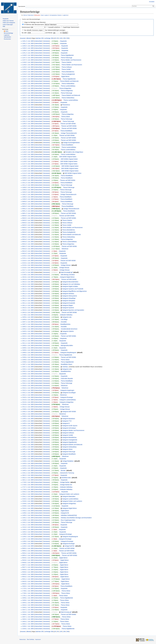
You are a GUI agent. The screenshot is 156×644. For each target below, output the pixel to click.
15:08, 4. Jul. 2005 (28, 409)
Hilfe (4, 26)
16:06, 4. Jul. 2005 (28, 353)
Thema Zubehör (67, 62)
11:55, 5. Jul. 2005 (28, 140)
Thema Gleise (66, 117)
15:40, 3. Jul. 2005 (28, 499)
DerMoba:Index (66, 478)
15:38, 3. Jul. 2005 (28, 504)
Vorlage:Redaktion (68, 461)
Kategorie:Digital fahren (67, 277)
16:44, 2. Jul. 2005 (28, 605)
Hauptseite (63, 41)
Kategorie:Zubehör (68, 331)
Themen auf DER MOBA (68, 124)
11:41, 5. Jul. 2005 (28, 150)
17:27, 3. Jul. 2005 (28, 487)
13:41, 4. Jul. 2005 (28, 473)
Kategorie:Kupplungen (67, 390)
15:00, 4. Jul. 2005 (28, 416)
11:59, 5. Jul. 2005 (28, 128)
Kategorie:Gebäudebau (69, 447)
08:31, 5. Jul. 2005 (28, 246)
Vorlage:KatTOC (70, 546)
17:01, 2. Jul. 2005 (28, 596)
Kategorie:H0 (65, 513)
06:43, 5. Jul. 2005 (28, 249)
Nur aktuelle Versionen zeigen (33, 30)
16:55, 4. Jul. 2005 (28, 327)
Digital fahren (65, 76)
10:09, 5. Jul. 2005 (28, 187)
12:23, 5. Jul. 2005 (28, 93)
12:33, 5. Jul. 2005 (28, 76)
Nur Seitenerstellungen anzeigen (55, 30)
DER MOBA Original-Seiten (68, 157)
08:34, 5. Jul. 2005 (28, 232)
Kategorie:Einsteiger (67, 397)
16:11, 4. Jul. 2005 (28, 341)
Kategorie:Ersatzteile (69, 303)
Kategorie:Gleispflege (69, 298)
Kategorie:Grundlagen (69, 393)
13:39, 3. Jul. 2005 (28, 520)
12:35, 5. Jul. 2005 (28, 67)
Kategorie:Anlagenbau (67, 402)
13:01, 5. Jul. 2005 (28, 41)
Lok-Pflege (64, 319)
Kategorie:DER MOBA (69, 412)
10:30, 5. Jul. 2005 (28, 176)
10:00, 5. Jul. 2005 (28, 197)
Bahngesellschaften (67, 345)
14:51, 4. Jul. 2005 (28, 449)
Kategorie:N (66, 423)
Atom (7, 31)
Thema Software (67, 67)
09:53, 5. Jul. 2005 (28, 204)
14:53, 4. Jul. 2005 (28, 435)
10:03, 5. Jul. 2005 (28, 192)
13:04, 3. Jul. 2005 (28, 530)
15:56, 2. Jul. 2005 (28, 626)
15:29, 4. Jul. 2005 (28, 386)
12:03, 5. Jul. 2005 (28, 117)
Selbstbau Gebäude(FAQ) (69, 515)
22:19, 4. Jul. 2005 (28, 265)
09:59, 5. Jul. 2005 (28, 202)
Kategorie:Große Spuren (70, 426)
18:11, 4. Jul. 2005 (28, 303)
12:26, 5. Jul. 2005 (28, 86)
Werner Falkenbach (29, 15)
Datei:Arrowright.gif (67, 272)
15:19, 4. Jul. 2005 (28, 400)
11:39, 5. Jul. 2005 (28, 154)
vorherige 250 (49, 38)
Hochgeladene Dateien (56, 15)
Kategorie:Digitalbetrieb (69, 442)
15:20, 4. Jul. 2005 (28, 397)
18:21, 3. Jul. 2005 (28, 480)
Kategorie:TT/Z (67, 421)
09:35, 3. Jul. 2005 (28, 574)
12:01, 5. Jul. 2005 (28, 119)
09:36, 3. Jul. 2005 (28, 570)
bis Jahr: (24, 33)
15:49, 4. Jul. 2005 (28, 374)
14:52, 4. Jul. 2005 (28, 445)
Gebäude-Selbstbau (66, 315)
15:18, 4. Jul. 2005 (28, 404)
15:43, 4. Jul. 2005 (28, 379)
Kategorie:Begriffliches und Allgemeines (74, 291)
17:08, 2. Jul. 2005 (28, 591)
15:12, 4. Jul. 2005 (28, 407)
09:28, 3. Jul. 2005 (28, 584)
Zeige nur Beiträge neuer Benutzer (35, 22)
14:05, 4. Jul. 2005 (28, 470)
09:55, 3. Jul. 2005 (28, 548)
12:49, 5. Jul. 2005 (28, 55)
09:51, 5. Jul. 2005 (28, 211)
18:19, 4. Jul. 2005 (28, 277)
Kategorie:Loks (67, 317)
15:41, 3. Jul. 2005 (28, 494)
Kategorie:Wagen (68, 305)
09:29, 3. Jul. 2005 (28, 581)
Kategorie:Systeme (68, 308)
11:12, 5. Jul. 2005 (28, 173)
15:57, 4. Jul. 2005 (28, 364)
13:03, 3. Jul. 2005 (28, 532)
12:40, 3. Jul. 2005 (28, 546)
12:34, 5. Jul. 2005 (28, 72)
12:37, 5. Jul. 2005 (28, 60)
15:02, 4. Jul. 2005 (28, 412)
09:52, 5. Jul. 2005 (28, 209)
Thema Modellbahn (66, 131)
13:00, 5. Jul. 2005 (28, 46)
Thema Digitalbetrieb (67, 55)
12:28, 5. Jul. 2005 (28, 81)
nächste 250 (40, 38)
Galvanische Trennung (67, 473)
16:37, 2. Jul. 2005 (28, 610)
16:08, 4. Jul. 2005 (28, 348)
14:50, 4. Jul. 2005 (28, 456)
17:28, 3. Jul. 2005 (28, 482)
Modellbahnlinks (65, 324)
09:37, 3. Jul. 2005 (28, 565)
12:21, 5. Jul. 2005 (28, 95)
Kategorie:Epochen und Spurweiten (73, 310)
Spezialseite (22, 6)
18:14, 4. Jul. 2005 (28, 279)
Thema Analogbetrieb (68, 74)
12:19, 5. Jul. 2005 (28, 100)
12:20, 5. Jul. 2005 (28, 98)
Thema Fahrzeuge (66, 58)
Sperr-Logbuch (45, 15)
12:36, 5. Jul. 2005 (28, 62)
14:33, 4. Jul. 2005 (28, 466)
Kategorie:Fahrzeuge (69, 452)
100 (61, 38)
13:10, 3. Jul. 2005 (28, 527)
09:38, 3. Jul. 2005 (28, 563)
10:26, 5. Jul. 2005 (28, 178)
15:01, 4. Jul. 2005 (28, 414)
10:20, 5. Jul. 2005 (28, 180)
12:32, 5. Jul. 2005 (28, 79)
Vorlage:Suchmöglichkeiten (71, 143)
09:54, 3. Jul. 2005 (28, 553)
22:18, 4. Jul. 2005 (28, 268)
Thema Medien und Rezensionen (71, 60)
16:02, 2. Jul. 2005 (28, 624)
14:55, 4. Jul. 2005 (28, 419)
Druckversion (7, 39)
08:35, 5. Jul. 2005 (28, 220)
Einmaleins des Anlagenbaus (74, 152)
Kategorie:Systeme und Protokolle (73, 289)
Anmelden (152, 2)
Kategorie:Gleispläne (69, 301)
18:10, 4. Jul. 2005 (28, 308)
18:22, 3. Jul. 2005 (28, 475)
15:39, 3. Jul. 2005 (28, 501)
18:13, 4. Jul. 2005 (28, 284)
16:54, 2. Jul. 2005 (28, 603)
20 (55, 38)
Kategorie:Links (67, 369)
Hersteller (64, 322)
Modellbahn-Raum (66, 364)
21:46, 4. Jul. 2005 (28, 275)
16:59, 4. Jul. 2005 (28, 317)
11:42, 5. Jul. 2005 (28, 147)
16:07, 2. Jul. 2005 (28, 617)
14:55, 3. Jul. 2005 (28, 515)
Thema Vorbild (66, 69)
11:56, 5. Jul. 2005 (28, 135)
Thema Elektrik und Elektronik (69, 81)
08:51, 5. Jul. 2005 (28, 213)
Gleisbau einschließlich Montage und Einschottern (76, 518)
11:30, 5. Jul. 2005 (28, 157)
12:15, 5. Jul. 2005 (28, 102)
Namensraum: (26, 27)
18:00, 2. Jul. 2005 (28, 586)
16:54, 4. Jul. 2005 (28, 329)
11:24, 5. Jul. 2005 (28, 168)
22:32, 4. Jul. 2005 (28, 256)
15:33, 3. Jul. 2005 (28, 508)
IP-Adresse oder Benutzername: (34, 25)
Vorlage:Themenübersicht (69, 133)
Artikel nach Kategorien (9, 23)
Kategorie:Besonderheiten (70, 282)
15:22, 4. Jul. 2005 (28, 388)
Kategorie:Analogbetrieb (70, 440)
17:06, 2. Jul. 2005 (28, 593)
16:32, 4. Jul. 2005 (28, 336)
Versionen (46, 41)
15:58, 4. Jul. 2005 (28, 360)
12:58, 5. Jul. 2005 (28, 51)
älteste (29, 38)
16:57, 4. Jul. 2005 (28, 322)
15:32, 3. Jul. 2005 (28, 511)
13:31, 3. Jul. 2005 (28, 522)
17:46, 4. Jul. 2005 (28, 315)
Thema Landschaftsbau (68, 86)
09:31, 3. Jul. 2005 (28, 579)
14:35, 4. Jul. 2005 (28, 463)
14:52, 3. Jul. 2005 (28, 518)
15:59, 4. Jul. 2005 (28, 355)
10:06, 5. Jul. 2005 (28, 190)
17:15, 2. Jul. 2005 (28, 588)
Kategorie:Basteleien (69, 419)
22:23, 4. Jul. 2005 (28, 263)
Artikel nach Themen (8, 21)
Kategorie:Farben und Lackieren (69, 494)
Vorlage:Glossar (66, 265)
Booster (63, 470)
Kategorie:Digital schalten (70, 286)
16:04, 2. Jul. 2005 (28, 619)
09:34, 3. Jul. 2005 (28, 577)
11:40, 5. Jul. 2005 (28, 152)
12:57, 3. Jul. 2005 (28, 539)
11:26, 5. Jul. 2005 (28, 166)
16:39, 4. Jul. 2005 (28, 334)
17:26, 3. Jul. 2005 (28, 489)
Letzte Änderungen (8, 25)
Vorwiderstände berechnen (69, 329)
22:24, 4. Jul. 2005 (28, 261)
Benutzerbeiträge (8, 33)
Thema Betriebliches (68, 72)
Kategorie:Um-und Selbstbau (71, 284)
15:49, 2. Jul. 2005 (28, 629)
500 (68, 38)
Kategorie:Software (68, 433)
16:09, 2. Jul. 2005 (28, 614)
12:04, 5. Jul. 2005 (28, 114)
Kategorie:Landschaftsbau (68, 400)
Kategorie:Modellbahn (69, 454)
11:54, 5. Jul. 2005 (28, 143)
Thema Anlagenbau (65, 88)
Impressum (38, 639)
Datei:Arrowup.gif (66, 612)
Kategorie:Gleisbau (68, 294)
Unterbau (65, 367)
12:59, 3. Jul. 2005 (28, 534)
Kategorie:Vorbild (68, 435)
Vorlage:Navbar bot (66, 485)
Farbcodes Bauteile (67, 379)
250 (64, 38)
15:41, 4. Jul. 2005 (28, 383)
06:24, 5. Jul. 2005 (28, 251)
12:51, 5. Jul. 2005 (28, 53)
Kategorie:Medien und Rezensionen (73, 430)
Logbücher (65, 15)
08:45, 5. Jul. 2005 (28, 218)
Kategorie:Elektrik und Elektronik (72, 445)
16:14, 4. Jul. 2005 (28, 338)
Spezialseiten (7, 37)
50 (58, 38)
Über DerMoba (30, 639)
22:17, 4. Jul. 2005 (28, 270)
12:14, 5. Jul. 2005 (28, 107)
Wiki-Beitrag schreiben (68, 275)
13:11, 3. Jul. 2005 (28, 525)
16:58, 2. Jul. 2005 (28, 598)
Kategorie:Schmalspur (69, 428)
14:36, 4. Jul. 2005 (28, 459)
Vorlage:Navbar (65, 482)
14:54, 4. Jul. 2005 (28, 426)
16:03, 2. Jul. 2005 (28, 621)
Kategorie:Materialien (69, 496)
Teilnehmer (65, 249)
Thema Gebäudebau (68, 84)
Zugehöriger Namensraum (71, 27)
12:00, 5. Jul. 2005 (28, 124)
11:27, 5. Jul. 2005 (28, 164)
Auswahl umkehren (54, 27)
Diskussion (37, 15)
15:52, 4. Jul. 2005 (28, 369)
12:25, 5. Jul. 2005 (28, 88)
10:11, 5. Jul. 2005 (28, 183)
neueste (23, 38)
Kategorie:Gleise (67, 449)
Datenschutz (23, 639)
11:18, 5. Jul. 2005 (28, 171)
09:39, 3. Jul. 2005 (28, 558)
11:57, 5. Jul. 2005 (28, 133)
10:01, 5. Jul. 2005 (28, 194)
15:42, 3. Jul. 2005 (28, 492)
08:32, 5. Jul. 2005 (28, 244)
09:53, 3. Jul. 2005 (28, 555)
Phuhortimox (66, 105)
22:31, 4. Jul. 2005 (28, 258)
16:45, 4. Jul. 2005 (28, 331)
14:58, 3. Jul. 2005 (28, 513)
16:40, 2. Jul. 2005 (28, 607)
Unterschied (38, 41)
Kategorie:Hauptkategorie (68, 353)
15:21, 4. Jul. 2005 (28, 393)
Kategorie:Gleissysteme (70, 296)
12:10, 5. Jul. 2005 (28, 110)
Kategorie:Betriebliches (69, 437)
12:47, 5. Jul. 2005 (28, 58)
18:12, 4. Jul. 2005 (28, 291)
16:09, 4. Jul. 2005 (28, 345)
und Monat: (49, 33)
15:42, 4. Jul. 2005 (28, 381)
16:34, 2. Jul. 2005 (28, 612)
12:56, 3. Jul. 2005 (28, 541)
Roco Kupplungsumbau (68, 520)
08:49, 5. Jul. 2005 (28, 216)
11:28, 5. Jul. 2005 (28, 161)
